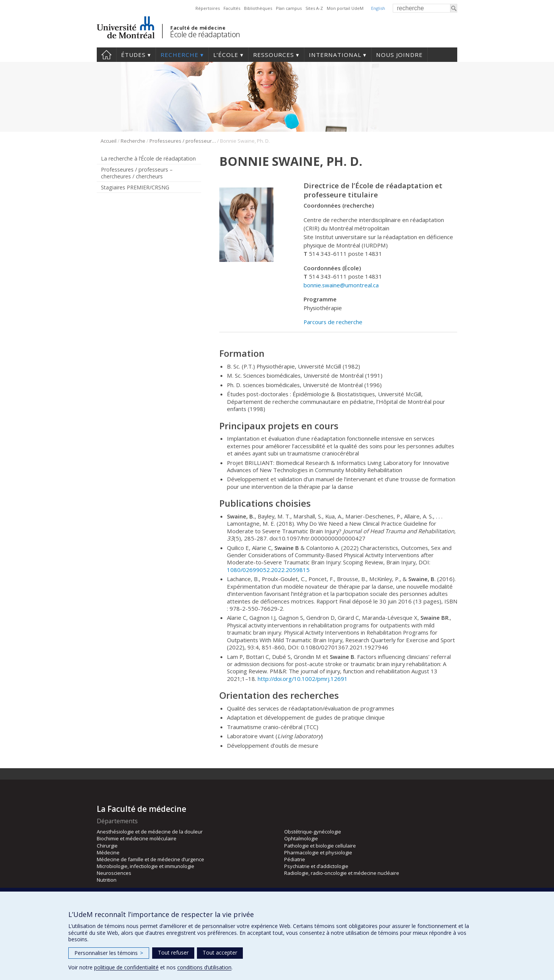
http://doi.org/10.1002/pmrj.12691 (303, 679)
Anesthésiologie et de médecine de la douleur (150, 832)
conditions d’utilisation (204, 967)
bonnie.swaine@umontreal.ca (341, 285)
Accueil (106, 55)
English (378, 8)
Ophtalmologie (301, 838)
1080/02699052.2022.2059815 (268, 570)
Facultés (232, 8)
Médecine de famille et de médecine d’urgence (150, 859)
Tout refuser (173, 952)
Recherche (179, 55)
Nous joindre (399, 55)
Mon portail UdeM (345, 8)
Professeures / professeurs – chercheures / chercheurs (183, 141)
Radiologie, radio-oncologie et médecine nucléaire (342, 873)
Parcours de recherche (333, 322)
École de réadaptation (205, 34)
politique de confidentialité (126, 967)
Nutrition (107, 880)
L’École (226, 55)
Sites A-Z (314, 8)
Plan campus (289, 8)
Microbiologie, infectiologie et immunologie (146, 866)
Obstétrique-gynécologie (313, 832)
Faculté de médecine (198, 28)
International (335, 55)
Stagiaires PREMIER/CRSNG (135, 187)
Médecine (108, 852)
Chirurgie (107, 846)
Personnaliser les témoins (109, 953)
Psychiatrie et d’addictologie (316, 866)
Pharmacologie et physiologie (318, 852)
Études (133, 55)
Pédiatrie (295, 859)
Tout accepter (220, 952)
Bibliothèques (258, 8)
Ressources (274, 55)
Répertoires (208, 8)
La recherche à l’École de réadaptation (148, 158)
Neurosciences (114, 873)
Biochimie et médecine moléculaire (137, 838)
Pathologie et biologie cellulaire (320, 846)
